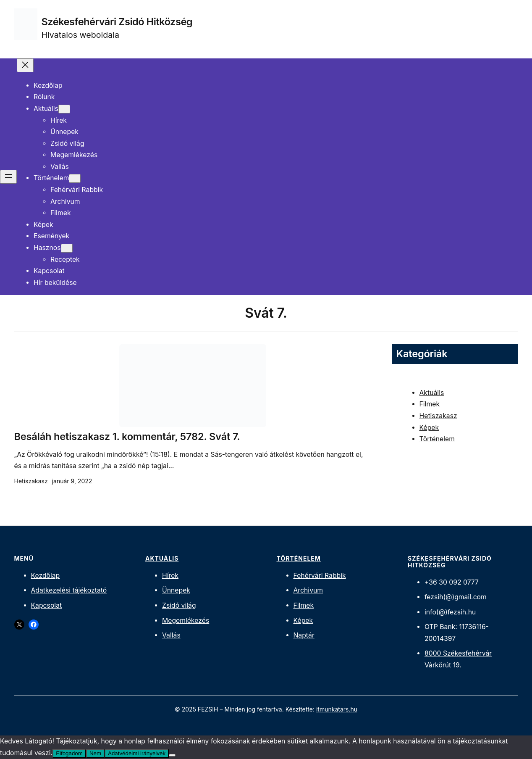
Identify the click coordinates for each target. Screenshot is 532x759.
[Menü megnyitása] (8, 177)
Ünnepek (176, 590)
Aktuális (432, 393)
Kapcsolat (47, 605)
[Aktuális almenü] (64, 109)
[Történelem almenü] (75, 178)
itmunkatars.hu (337, 709)
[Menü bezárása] (25, 65)
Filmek (430, 404)
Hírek (170, 576)
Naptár (304, 635)
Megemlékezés (186, 621)
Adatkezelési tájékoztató (69, 590)
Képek (429, 428)
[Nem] (172, 755)
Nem (95, 753)
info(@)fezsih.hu (450, 612)
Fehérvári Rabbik (320, 576)
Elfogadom (69, 753)
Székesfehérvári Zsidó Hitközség (117, 22)
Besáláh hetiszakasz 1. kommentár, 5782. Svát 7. (127, 437)
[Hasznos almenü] (67, 248)
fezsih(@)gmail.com (456, 597)
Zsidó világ (179, 605)
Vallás (171, 635)
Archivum (308, 590)
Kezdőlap (46, 576)
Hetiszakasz (31, 481)
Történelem (437, 439)
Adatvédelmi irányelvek (137, 753)
